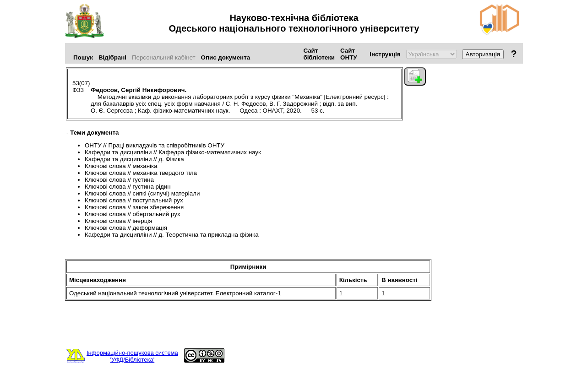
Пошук (83, 57)
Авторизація (483, 54)
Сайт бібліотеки (319, 54)
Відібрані (112, 57)
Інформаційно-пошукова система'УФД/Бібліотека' (132, 356)
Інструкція (385, 54)
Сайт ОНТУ (348, 54)
